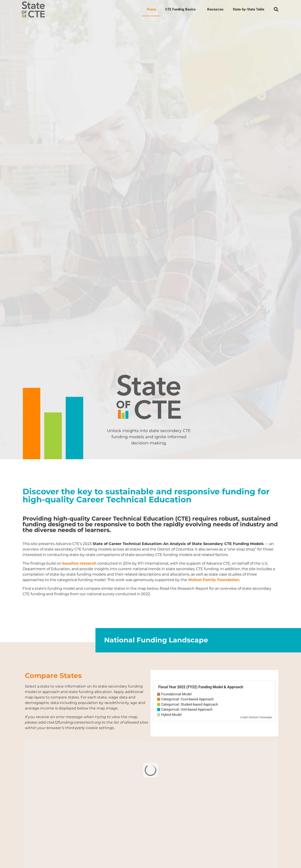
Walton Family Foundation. (214, 580)
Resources (215, 9)
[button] (276, 9)
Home (151, 9)
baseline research (79, 563)
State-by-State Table (248, 9)
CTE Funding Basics (182, 9)
